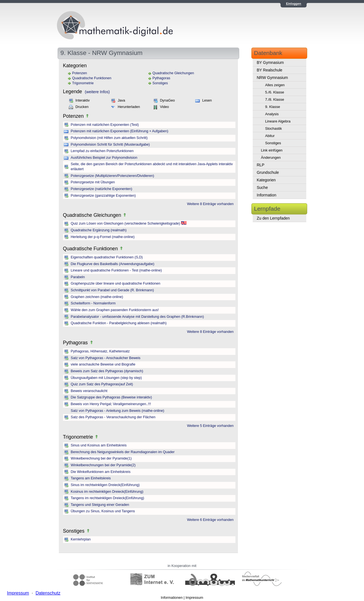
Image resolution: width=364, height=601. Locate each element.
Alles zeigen (275, 85)
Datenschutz (48, 593)
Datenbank (268, 53)
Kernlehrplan (81, 539)
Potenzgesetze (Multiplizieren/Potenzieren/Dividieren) (113, 176)
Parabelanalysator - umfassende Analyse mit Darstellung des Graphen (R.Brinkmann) (137, 317)
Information (267, 195)
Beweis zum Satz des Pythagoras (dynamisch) (107, 371)
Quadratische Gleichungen (173, 73)
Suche (262, 187)
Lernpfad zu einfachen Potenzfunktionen (102, 151)
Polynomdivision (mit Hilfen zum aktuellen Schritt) (109, 138)
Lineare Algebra (278, 121)
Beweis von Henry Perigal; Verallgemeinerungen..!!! (111, 404)
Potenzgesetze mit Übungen (93, 182)
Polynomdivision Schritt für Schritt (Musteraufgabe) (110, 145)
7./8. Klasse (275, 99)
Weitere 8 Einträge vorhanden (210, 204)
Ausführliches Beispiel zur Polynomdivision (104, 158)
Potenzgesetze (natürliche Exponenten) (102, 189)
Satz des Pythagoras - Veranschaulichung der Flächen (113, 417)
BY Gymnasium (270, 62)
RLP (261, 165)
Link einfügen (272, 150)
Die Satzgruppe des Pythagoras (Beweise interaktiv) (111, 397)
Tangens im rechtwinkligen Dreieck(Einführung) (108, 498)
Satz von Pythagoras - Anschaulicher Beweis (106, 358)
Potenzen (80, 73)
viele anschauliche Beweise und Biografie (103, 364)
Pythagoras (161, 78)
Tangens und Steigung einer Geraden (100, 505)
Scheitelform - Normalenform (93, 303)
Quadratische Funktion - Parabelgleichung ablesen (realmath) (119, 323)
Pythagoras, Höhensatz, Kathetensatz (100, 351)
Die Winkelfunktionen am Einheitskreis (101, 472)
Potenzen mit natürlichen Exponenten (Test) (105, 125)
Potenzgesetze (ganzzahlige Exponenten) (103, 196)
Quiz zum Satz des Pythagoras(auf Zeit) (102, 384)
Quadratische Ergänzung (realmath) (99, 230)
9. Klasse (273, 107)
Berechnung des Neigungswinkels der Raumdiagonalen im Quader (123, 452)
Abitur (270, 136)
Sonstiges (160, 83)
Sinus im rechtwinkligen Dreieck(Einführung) (105, 485)
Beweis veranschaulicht (89, 391)
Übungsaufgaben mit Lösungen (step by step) (106, 378)
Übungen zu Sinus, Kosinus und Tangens (103, 511)
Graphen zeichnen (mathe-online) (97, 297)
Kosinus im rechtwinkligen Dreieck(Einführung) (107, 492)
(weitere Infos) (97, 92)
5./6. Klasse (275, 92)
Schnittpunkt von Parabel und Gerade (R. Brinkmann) (112, 290)
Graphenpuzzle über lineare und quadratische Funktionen (116, 283)
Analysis (272, 114)
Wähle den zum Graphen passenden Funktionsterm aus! (115, 310)
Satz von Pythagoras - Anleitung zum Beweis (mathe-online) (118, 411)
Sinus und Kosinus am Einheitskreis (99, 445)
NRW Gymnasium (273, 78)
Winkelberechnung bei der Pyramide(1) (101, 458)
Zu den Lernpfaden (273, 218)
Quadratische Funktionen (92, 78)
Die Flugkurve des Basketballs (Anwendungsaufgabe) (113, 264)
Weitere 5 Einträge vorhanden (210, 426)
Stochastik (274, 128)
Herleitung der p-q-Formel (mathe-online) (103, 237)
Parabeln (78, 277)
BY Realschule (270, 70)
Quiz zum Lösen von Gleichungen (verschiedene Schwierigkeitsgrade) (126, 223)
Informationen (172, 598)
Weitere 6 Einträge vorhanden (210, 520)
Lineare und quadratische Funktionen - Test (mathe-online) (116, 270)
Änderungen (271, 158)
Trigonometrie (83, 83)
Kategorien (266, 180)
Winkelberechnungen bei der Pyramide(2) (103, 465)
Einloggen (293, 4)
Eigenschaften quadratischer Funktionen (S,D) (107, 257)
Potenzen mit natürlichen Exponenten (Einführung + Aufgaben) (120, 131)
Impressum (194, 598)
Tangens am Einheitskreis (91, 478)
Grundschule (268, 172)
